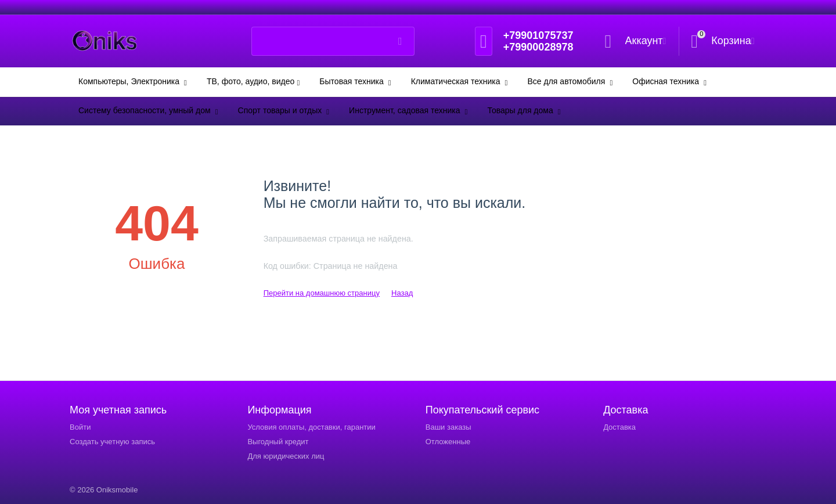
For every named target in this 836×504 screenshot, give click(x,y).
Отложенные (448, 442)
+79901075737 (538, 35)
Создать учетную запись (112, 442)
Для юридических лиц (286, 456)
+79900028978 (538, 47)
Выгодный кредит (278, 442)
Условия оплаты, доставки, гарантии (311, 427)
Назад (402, 293)
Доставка (619, 427)
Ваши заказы (448, 427)
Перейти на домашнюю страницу (322, 293)
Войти (80, 427)
